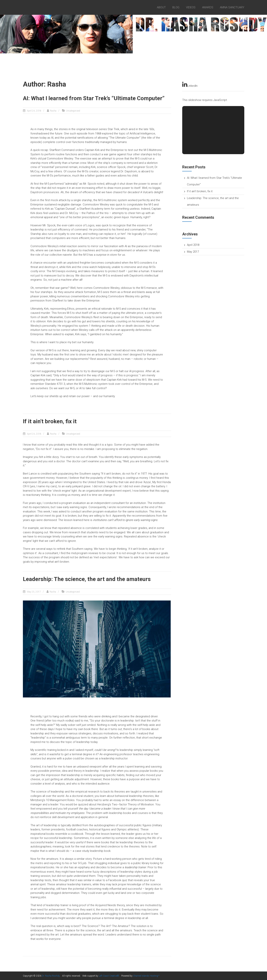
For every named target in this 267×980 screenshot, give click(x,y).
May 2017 (193, 252)
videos (191, 7)
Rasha (53, 111)
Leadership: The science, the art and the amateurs (88, 579)
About (161, 7)
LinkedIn (190, 85)
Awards (208, 7)
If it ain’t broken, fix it (50, 421)
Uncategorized (73, 111)
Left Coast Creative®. (109, 976)
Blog (176, 7)
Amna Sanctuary (232, 7)
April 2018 (193, 245)
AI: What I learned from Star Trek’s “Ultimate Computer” (94, 98)
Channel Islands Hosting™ (146, 976)
